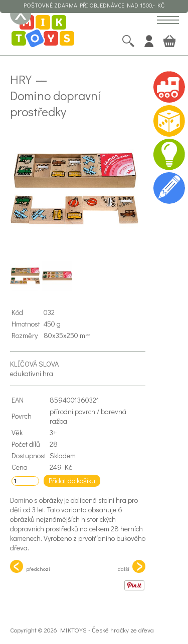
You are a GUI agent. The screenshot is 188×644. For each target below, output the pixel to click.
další (132, 566)
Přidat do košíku (72, 480)
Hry (21, 79)
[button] (168, 21)
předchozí (30, 566)
